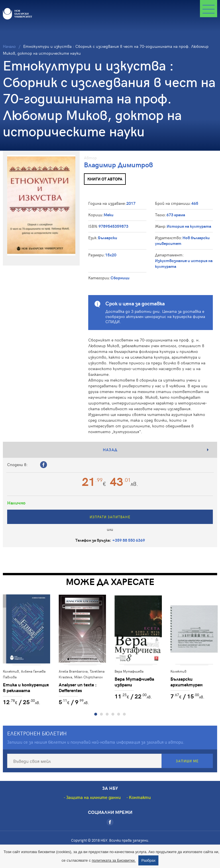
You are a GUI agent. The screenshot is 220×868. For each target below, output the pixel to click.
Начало (9, 46)
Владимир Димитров (118, 165)
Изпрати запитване (110, 517)
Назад (110, 450)
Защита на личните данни (93, 797)
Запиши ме (187, 761)
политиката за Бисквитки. (114, 860)
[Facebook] (110, 822)
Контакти (140, 797)
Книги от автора (105, 179)
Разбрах (148, 860)
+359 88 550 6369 (129, 540)
